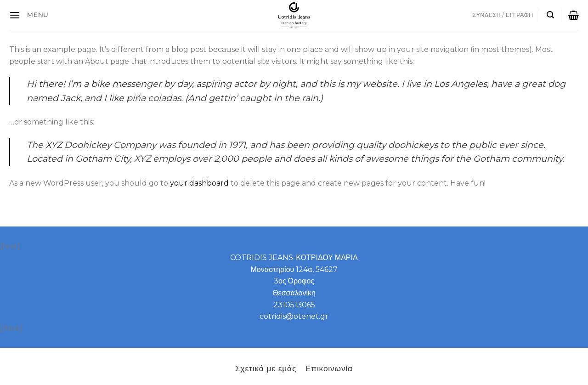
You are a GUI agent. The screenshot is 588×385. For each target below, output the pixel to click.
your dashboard (199, 183)
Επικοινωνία (329, 368)
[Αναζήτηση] (550, 15)
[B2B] (15, 15)
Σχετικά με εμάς (266, 368)
